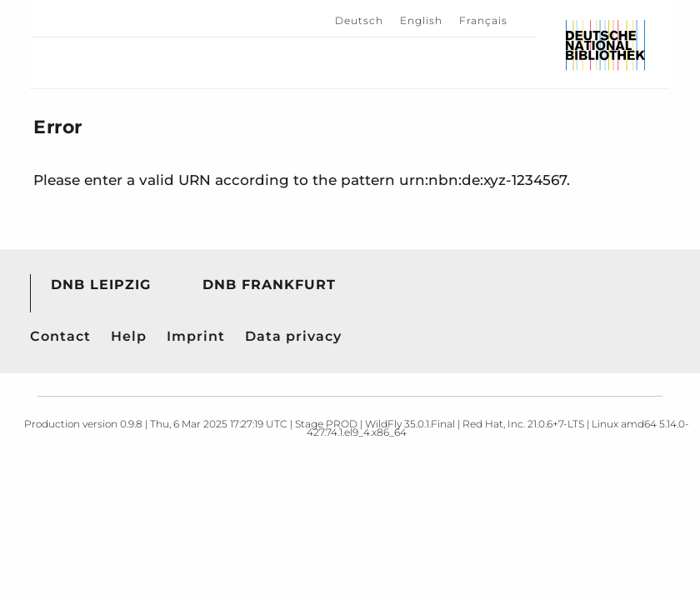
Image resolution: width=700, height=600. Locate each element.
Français (483, 20)
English (421, 20)
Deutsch (359, 20)
